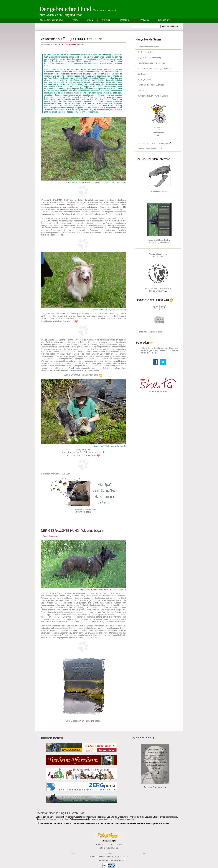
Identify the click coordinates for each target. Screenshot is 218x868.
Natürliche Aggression (147, 63)
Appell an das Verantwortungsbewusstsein (155, 69)
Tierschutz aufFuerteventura (158, 131)
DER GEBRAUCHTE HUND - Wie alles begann (72, 531)
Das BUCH (106, 20)
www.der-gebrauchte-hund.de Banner (153, 96)
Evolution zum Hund (159, 191)
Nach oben (108, 853)
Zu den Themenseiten (51, 536)
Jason (90, 20)
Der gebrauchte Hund (65, 9)
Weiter (144, 853)
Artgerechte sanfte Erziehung (149, 58)
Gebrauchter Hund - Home (148, 47)
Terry (75, 20)
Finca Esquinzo (147, 143)
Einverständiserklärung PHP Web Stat (59, 813)
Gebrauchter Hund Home (52, 20)
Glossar (141, 90)
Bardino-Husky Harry (146, 52)
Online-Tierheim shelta (157, 391)
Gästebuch (125, 20)
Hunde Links (143, 85)
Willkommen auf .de (72, 39)
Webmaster (122, 857)
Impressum (144, 20)
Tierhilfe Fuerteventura (147, 149)
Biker (153, 332)
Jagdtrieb (161, 63)
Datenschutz (164, 20)
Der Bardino (143, 74)
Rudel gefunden (144, 79)
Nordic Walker (144, 332)
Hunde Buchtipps (157, 85)
